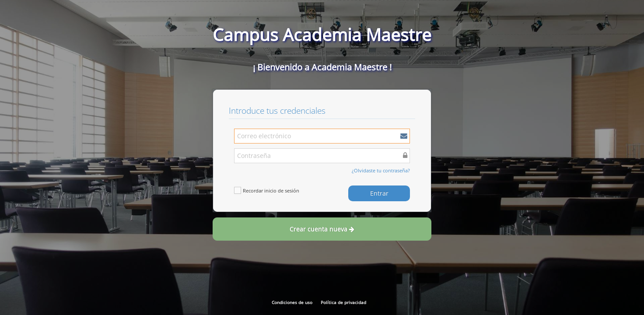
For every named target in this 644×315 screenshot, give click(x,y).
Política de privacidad (343, 302)
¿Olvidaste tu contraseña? (381, 170)
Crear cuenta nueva (322, 229)
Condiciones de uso (292, 302)
